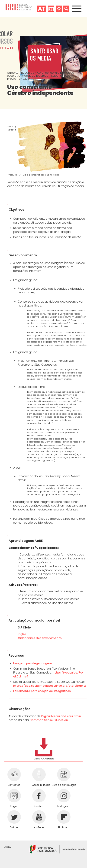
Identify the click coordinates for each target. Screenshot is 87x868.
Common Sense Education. (49, 720)
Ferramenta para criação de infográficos (42, 691)
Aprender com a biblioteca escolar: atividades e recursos (41, 74)
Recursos (28, 73)
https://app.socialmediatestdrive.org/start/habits (50, 686)
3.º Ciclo (24, 79)
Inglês (23, 634)
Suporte (13, 73)
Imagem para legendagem (33, 663)
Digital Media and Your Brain (61, 716)
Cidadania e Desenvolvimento (40, 638)
